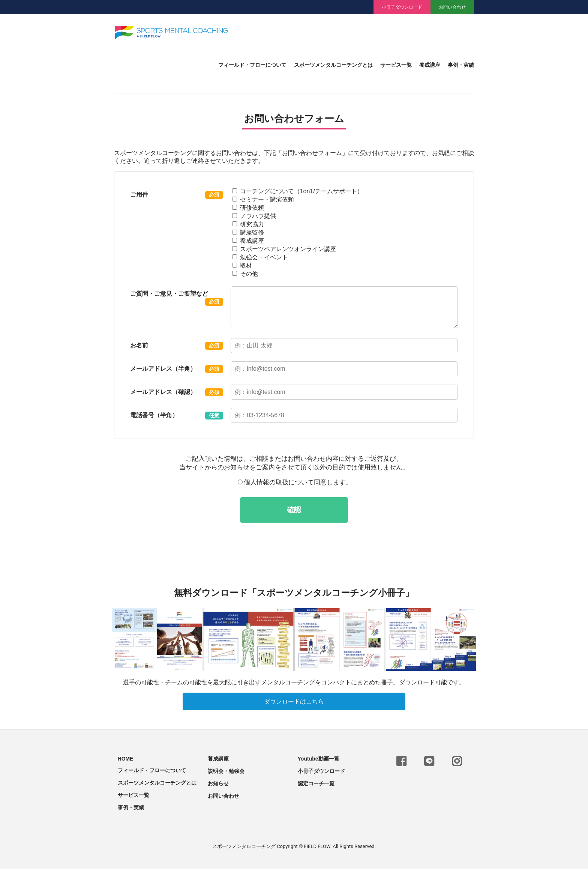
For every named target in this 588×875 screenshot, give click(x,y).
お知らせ (218, 790)
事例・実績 (461, 65)
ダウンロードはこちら (294, 708)
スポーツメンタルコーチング (244, 853)
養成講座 (430, 65)
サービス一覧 (396, 65)
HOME (126, 765)
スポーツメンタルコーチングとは (333, 65)
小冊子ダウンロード (402, 7)
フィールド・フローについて (252, 65)
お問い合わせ (452, 7)
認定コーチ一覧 (316, 790)
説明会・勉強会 (226, 777)
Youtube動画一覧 (319, 765)
